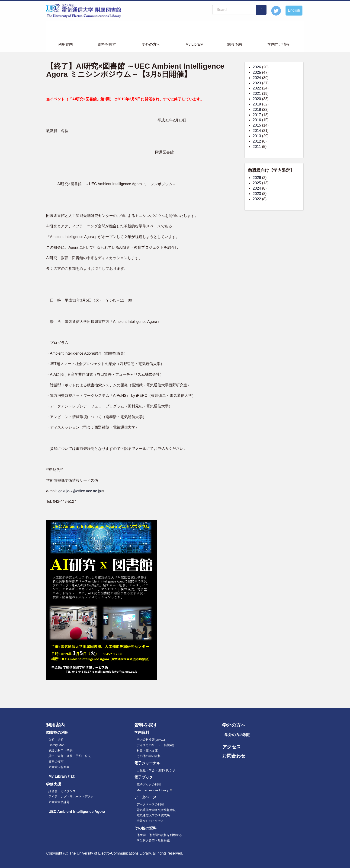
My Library (194, 44)
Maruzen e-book (155, 790)
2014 (257, 131)
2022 (257, 88)
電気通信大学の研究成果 (153, 815)
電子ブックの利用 (149, 784)
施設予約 (234, 44)
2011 (257, 147)
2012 (257, 141)
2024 (257, 78)
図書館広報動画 (59, 767)
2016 (257, 120)
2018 (257, 110)
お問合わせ (234, 756)
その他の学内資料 (149, 756)
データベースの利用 (150, 804)
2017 (257, 115)
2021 (257, 94)
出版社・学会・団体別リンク (156, 770)
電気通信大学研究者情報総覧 (156, 810)
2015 (257, 125)
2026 (257, 67)
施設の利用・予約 (61, 751)
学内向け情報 (279, 44)
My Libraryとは (62, 776)
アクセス (231, 747)
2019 (257, 104)
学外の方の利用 (238, 735)
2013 (257, 136)
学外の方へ (151, 44)
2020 (257, 99)
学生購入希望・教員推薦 (153, 841)
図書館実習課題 (59, 802)
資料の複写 (56, 761)
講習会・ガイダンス (62, 791)
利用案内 (65, 44)
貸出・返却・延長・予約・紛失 (70, 756)
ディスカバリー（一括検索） (156, 745)
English (294, 10)
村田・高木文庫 (147, 751)
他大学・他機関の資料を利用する (159, 835)
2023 (257, 83)
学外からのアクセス (150, 821)
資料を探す (107, 44)
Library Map (56, 745)
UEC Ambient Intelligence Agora (77, 812)
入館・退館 (56, 740)
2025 (257, 72)
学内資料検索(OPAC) (151, 740)
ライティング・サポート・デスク (71, 796)
